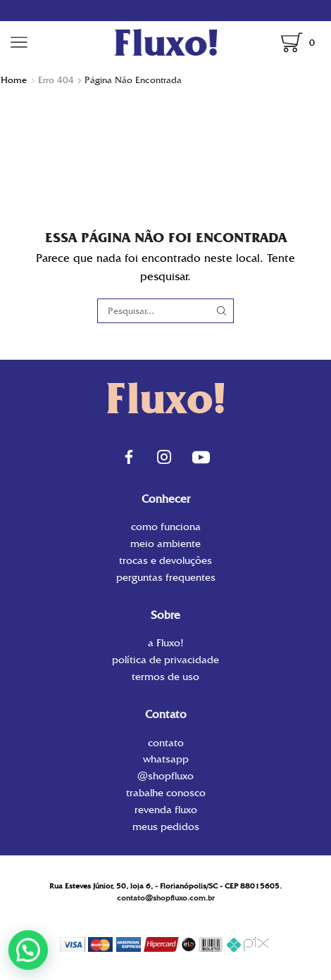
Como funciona (166, 528)
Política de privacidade (165, 660)
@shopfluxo (165, 776)
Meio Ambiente (165, 544)
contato (166, 744)
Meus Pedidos (166, 826)
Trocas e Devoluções (165, 560)
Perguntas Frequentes (166, 577)
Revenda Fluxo (166, 810)
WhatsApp (166, 759)
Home (14, 80)
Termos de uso (165, 676)
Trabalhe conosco (166, 793)
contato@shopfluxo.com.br (166, 898)
